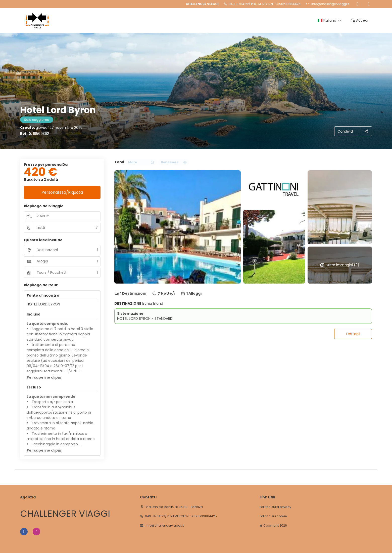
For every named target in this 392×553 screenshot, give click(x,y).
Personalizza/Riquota (62, 192)
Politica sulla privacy (275, 507)
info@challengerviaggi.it (330, 4)
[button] (44, 378)
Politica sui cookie (273, 516)
